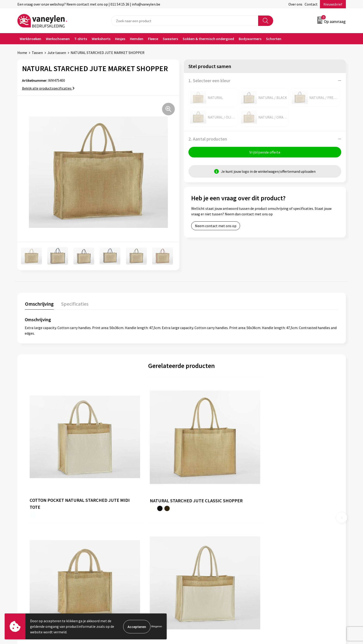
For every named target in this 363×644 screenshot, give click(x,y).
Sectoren (113, 537)
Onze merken (116, 529)
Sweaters (170, 39)
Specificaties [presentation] (74, 304)
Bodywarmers (250, 39)
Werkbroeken (30, 39)
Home (22, 53)
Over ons (295, 4)
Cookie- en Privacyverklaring (291, 529)
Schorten (274, 39)
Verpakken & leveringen (206, 537)
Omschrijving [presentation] (39, 304)
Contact (311, 4)
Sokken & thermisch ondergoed (208, 39)
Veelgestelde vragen (122, 558)
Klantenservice (199, 522)
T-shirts (81, 39)
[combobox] (185, 21)
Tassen (37, 53)
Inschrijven (328, 600)
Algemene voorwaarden (288, 522)
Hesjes (120, 39)
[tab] (39, 305)
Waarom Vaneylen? (121, 543)
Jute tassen (57, 53)
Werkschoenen (58, 39)
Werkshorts (101, 39)
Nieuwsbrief (333, 4)
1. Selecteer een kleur (209, 80)
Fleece (153, 39)
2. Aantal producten (208, 139)
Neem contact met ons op (216, 226)
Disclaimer (277, 537)
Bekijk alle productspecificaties (48, 88)
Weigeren (157, 626)
